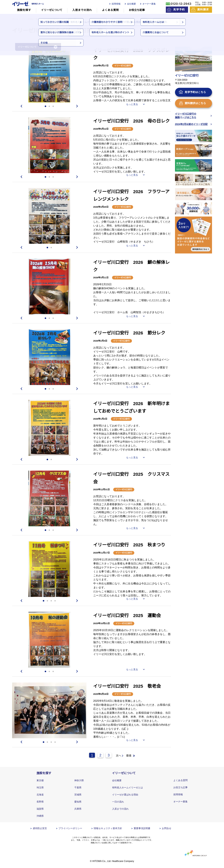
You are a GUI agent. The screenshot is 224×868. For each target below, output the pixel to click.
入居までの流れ (82, 10)
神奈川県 (79, 780)
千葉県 (78, 788)
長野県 (40, 802)
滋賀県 (40, 809)
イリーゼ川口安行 (123, 66)
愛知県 (78, 802)
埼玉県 (40, 788)
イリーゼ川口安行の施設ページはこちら (186, 116)
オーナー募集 (149, 4)
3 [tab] (53, 106)
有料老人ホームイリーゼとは (127, 788)
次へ (119, 756)
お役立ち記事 (137, 10)
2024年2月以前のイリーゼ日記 (191, 124)
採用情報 (116, 4)
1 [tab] (45, 106)
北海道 (40, 795)
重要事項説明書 (142, 828)
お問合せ (167, 828)
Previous (21, 106)
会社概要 (131, 4)
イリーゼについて (52, 10)
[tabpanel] (49, 75)
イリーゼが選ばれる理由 (125, 795)
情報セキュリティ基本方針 (108, 828)
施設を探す (24, 10)
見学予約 (179, 10)
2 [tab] (49, 106)
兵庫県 (78, 809)
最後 (129, 756)
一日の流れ (118, 802)
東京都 (40, 780)
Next (78, 106)
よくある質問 (110, 10)
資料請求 (203, 10)
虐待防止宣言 (40, 828)
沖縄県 (40, 816)
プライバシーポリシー (70, 828)
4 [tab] (55, 601)
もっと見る (132, 104)
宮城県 (78, 795)
